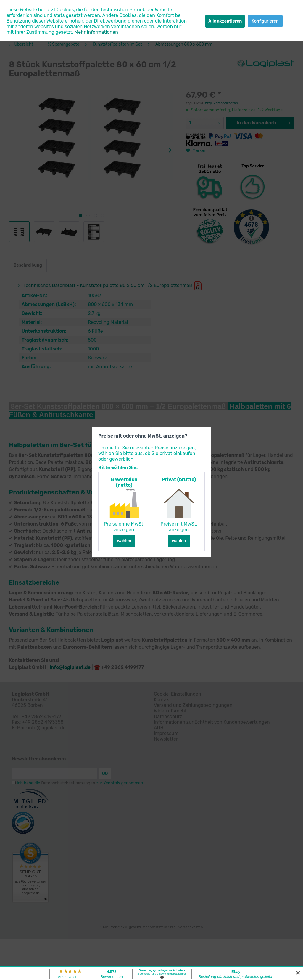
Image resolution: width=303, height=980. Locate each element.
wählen (124, 541)
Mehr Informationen (96, 32)
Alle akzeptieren (225, 21)
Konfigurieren (265, 21)
